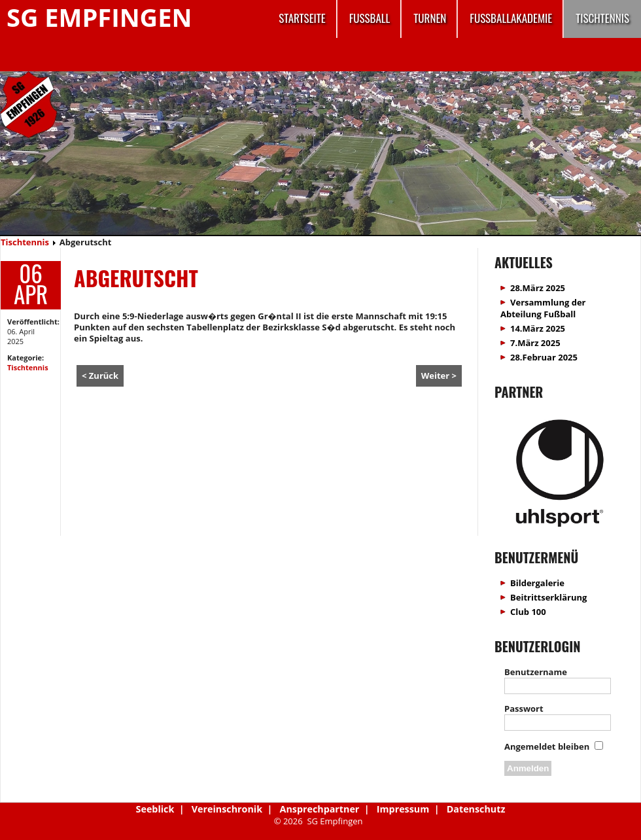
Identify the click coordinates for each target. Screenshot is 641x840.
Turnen (430, 18)
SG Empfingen (99, 17)
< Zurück (100, 376)
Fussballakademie (511, 18)
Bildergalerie (537, 583)
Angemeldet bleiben (547, 746)
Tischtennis (602, 18)
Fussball (370, 18)
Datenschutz (476, 809)
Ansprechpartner (320, 809)
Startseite (302, 18)
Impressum (403, 809)
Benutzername (536, 672)
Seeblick (155, 809)
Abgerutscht (136, 278)
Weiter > (439, 376)
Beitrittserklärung (548, 597)
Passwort (524, 709)
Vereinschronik (227, 809)
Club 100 (528, 612)
